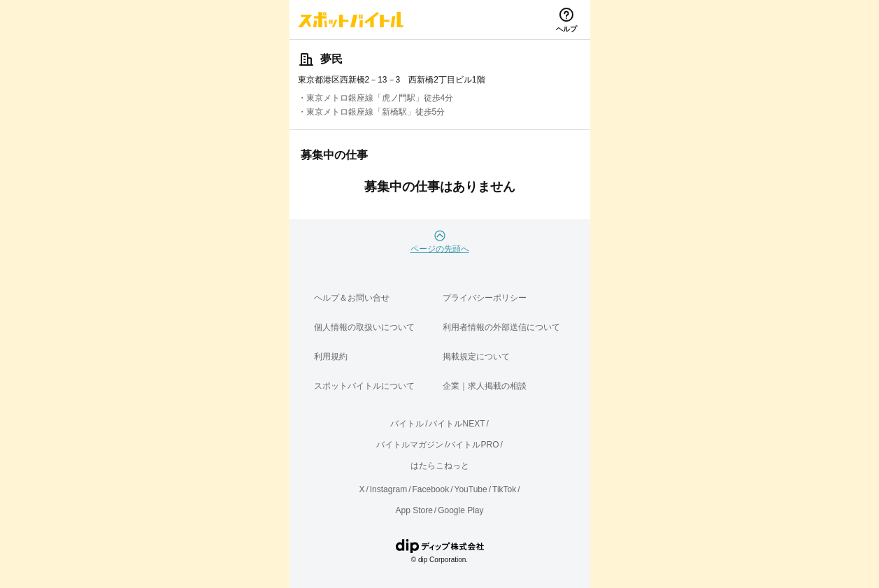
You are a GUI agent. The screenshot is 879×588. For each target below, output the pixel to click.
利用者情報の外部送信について (501, 327)
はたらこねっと (440, 466)
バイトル (407, 424)
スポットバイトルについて (364, 386)
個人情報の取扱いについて (364, 327)
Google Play (460, 510)
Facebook (430, 489)
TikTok (504, 489)
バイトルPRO (473, 445)
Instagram (388, 489)
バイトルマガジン (410, 445)
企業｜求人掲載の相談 (485, 386)
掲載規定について (476, 357)
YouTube (471, 489)
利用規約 (331, 357)
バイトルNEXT (457, 424)
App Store (414, 510)
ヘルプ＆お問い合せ (352, 298)
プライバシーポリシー (485, 298)
